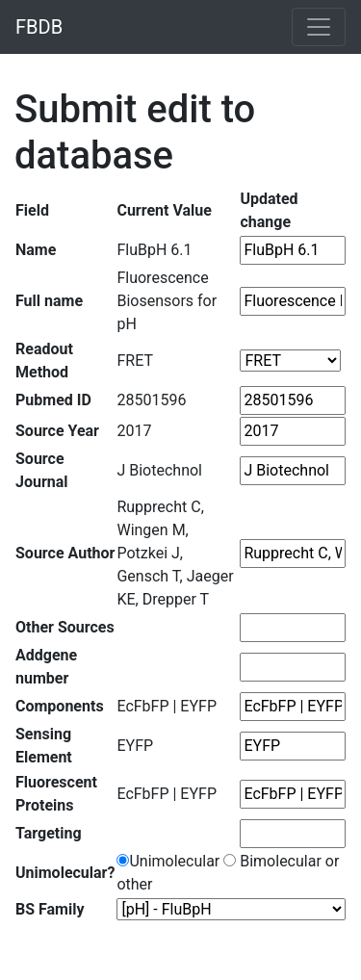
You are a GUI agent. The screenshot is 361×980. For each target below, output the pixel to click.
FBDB (39, 27)
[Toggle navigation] (319, 27)
